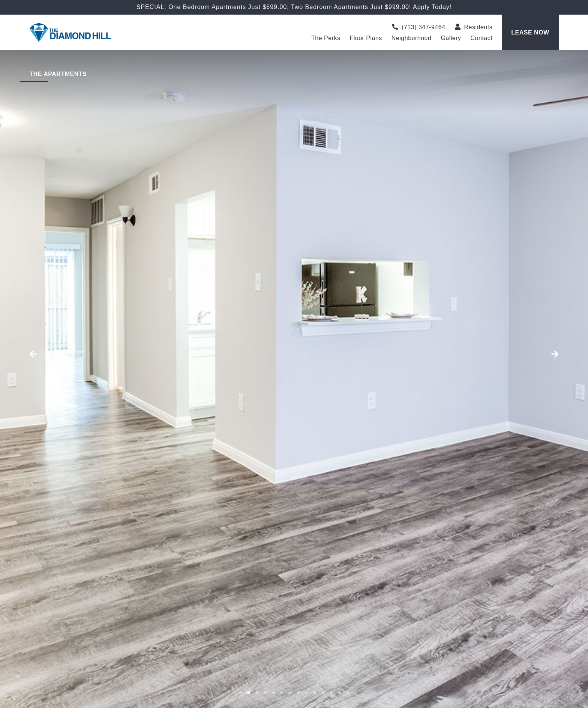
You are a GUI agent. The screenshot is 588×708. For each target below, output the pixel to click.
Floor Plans (366, 38)
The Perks (326, 38)
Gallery (451, 38)
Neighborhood (412, 38)
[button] (44, 354)
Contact (482, 38)
